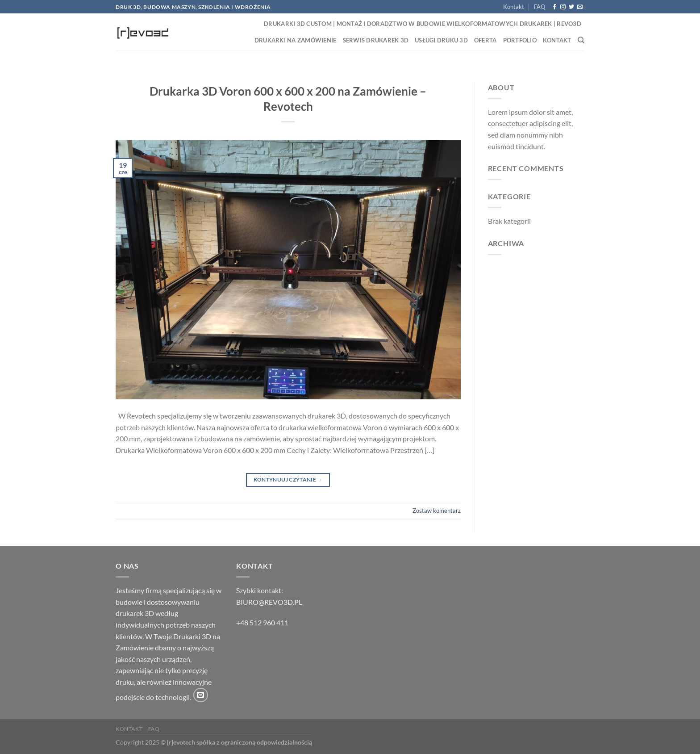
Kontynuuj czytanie (288, 480)
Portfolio (520, 40)
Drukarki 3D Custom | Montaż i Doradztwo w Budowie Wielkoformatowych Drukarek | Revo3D (423, 24)
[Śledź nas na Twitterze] (571, 7)
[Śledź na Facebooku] (554, 7)
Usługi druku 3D (441, 40)
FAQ (540, 7)
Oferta (485, 40)
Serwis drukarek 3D (376, 40)
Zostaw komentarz (437, 511)
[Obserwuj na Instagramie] (563, 7)
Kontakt (514, 7)
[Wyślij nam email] (580, 7)
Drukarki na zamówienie (296, 40)
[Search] (581, 40)
